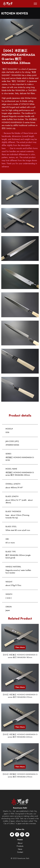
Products (20, 857)
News (20, 860)
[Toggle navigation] (35, 4)
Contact (20, 863)
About (20, 854)
